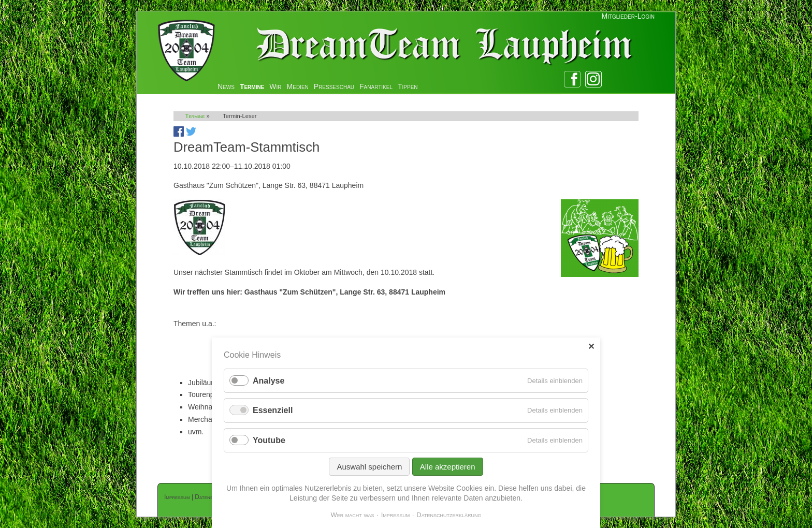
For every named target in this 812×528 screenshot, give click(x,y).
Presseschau (334, 86)
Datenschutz (211, 497)
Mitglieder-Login (628, 16)
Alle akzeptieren (448, 467)
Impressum (177, 497)
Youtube (269, 440)
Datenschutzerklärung (449, 515)
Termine (252, 86)
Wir (275, 86)
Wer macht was (352, 515)
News (226, 86)
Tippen (408, 86)
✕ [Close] (591, 347)
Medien (298, 86)
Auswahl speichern (369, 467)
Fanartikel (376, 86)
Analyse (269, 381)
